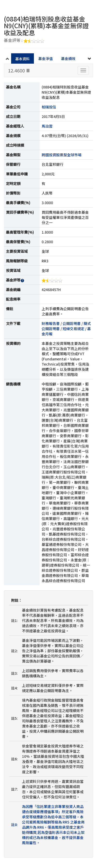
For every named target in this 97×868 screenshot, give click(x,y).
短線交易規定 (73, 329)
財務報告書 (51, 323)
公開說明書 (72, 323)
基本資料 (23, 59)
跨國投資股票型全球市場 (62, 155)
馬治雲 (47, 126)
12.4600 (19, 70)
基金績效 (68, 58)
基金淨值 (46, 58)
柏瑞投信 (49, 107)
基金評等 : (24, 41)
